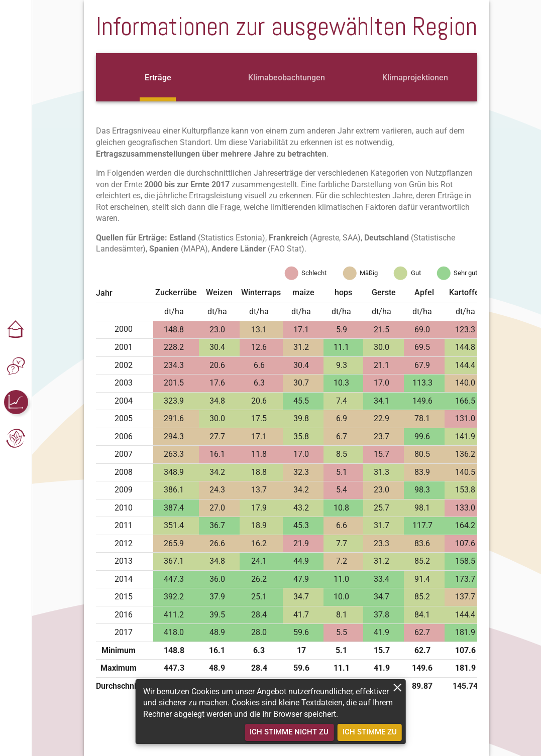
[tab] (158, 77)
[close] (398, 687)
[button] (16, 330)
